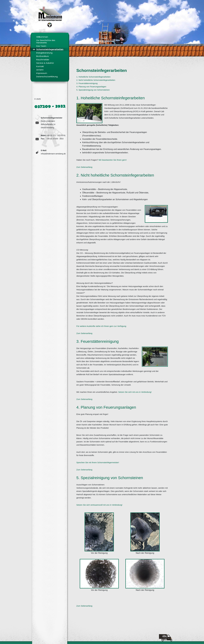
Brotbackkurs (43, 56)
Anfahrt (40, 70)
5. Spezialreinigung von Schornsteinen (93, 90)
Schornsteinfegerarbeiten (50, 49)
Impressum (42, 73)
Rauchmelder (43, 60)
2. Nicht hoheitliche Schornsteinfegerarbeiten (96, 80)
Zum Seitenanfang (84, 167)
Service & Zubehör (45, 63)
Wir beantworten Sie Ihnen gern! (113, 160)
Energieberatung (44, 53)
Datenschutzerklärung (47, 77)
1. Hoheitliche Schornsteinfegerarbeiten (93, 77)
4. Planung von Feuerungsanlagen (91, 87)
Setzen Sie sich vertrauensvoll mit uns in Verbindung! (99, 505)
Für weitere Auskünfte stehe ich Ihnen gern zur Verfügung (101, 326)
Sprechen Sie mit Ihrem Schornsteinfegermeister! (98, 462)
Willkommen (42, 37)
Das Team (41, 46)
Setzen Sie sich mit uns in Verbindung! (135, 392)
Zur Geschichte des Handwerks (46, 41)
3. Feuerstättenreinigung (87, 83)
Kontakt (40, 66)
